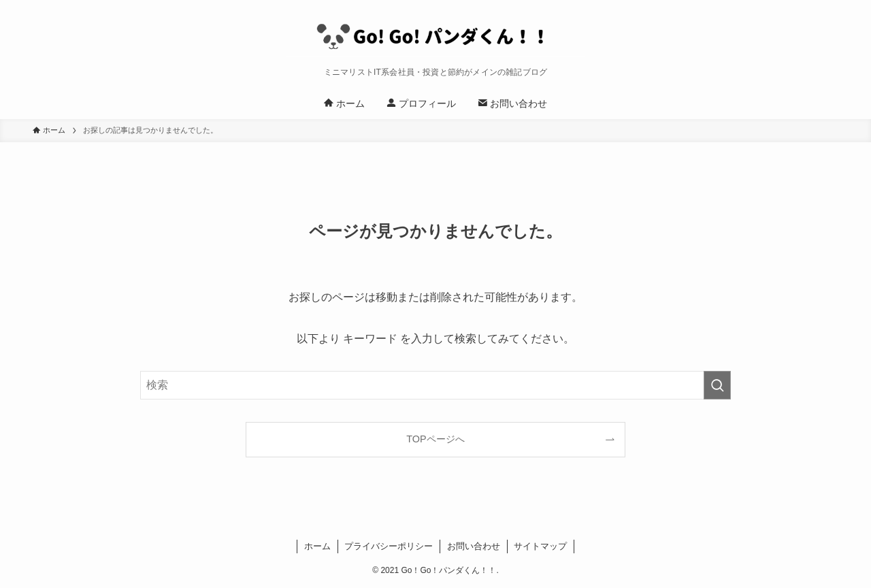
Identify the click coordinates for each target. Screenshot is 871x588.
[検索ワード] (435, 385)
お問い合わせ (474, 546)
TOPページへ (435, 439)
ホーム (317, 546)
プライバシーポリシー (389, 546)
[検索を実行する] (717, 385)
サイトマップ (540, 546)
